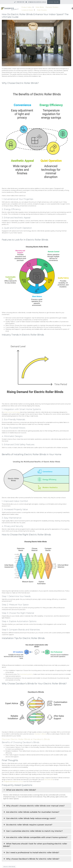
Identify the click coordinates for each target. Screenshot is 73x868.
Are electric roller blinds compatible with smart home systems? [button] (35, 837)
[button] (28, 7)
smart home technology (12, 412)
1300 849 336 (48, 780)
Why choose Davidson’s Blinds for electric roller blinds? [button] (31, 859)
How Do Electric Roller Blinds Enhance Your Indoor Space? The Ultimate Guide (35, 16)
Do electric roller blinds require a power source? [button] (28, 825)
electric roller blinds (9, 867)
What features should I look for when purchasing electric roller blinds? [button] (35, 845)
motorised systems (26, 674)
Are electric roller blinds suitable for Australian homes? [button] (31, 812)
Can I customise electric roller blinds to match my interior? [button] (33, 831)
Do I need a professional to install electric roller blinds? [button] (31, 853)
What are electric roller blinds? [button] (20, 790)
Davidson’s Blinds (40, 734)
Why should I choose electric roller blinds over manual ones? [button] (34, 806)
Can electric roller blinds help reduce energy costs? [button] (29, 818)
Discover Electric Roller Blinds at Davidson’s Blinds (26, 739)
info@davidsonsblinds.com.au (13, 781)
